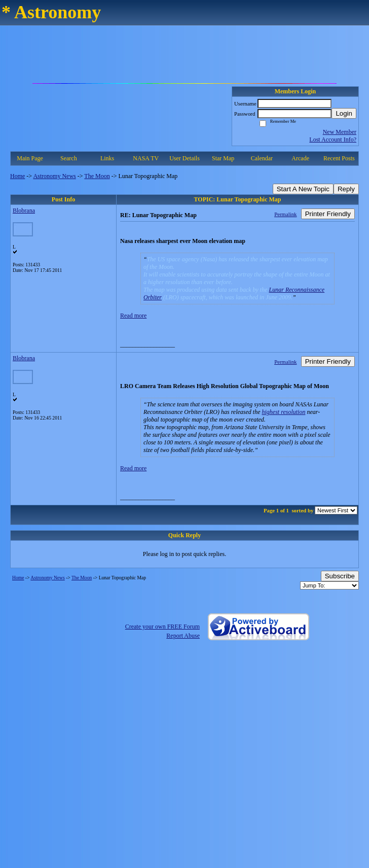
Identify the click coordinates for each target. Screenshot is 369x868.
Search (69, 158)
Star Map (223, 158)
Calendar (262, 158)
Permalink (285, 214)
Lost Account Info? (333, 140)
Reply (346, 189)
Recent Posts (339, 158)
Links (107, 158)
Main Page (30, 158)
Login (344, 113)
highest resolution (284, 412)
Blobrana (24, 211)
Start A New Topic (303, 189)
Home (17, 176)
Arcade (300, 158)
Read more (133, 316)
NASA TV (146, 158)
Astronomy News (54, 176)
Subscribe (340, 576)
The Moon (97, 176)
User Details (184, 158)
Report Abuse (183, 636)
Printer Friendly (328, 214)
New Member (340, 132)
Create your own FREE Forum (162, 627)
